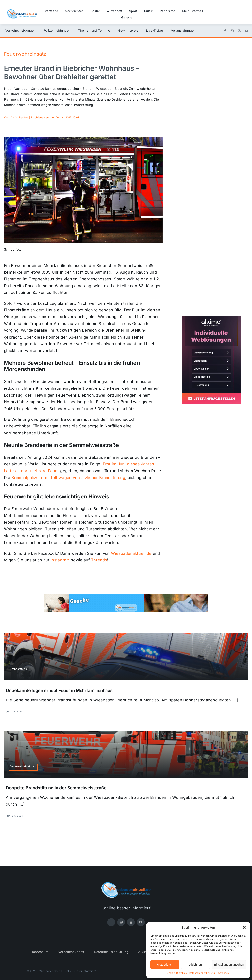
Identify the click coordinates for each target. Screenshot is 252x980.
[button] (244, 927)
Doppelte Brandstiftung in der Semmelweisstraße (56, 788)
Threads (99, 560)
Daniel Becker (19, 117)
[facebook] (225, 31)
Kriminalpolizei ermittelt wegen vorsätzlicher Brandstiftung (68, 478)
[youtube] (246, 31)
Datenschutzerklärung (202, 973)
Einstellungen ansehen (229, 965)
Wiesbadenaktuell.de (131, 553)
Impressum (223, 973)
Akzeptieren (165, 965)
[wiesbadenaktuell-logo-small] (22, 11)
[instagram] (232, 31)
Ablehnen (195, 965)
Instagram (60, 560)
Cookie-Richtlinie (177, 973)
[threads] (239, 31)
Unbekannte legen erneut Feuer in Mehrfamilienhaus (59, 690)
